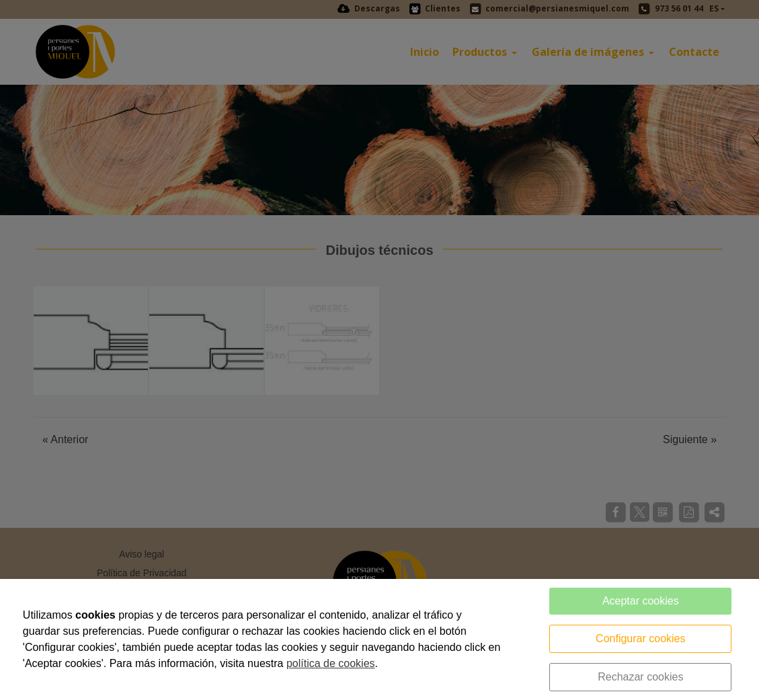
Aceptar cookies (641, 601)
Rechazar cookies (640, 677)
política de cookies (331, 663)
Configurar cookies (640, 638)
